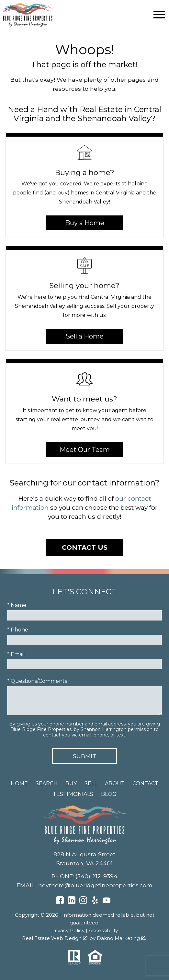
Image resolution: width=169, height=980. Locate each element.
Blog (109, 794)
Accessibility (103, 930)
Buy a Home (85, 223)
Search (47, 783)
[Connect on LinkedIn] (72, 902)
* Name (17, 605)
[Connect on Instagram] (83, 902)
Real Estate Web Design (54, 938)
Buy (71, 783)
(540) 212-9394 (96, 876)
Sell (91, 783)
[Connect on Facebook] (60, 902)
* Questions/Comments (37, 681)
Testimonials (73, 794)
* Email (16, 654)
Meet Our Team (85, 450)
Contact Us (85, 547)
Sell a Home (85, 336)
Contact (145, 783)
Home (19, 783)
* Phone (18, 630)
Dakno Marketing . (121, 938)
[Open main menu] (159, 15)
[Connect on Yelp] (95, 902)
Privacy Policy (68, 930)
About (115, 783)
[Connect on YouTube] (107, 902)
